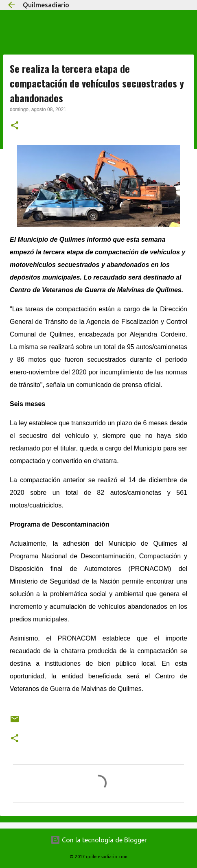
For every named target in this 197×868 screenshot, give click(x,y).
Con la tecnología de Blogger (99, 840)
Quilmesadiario (46, 5)
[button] (15, 126)
